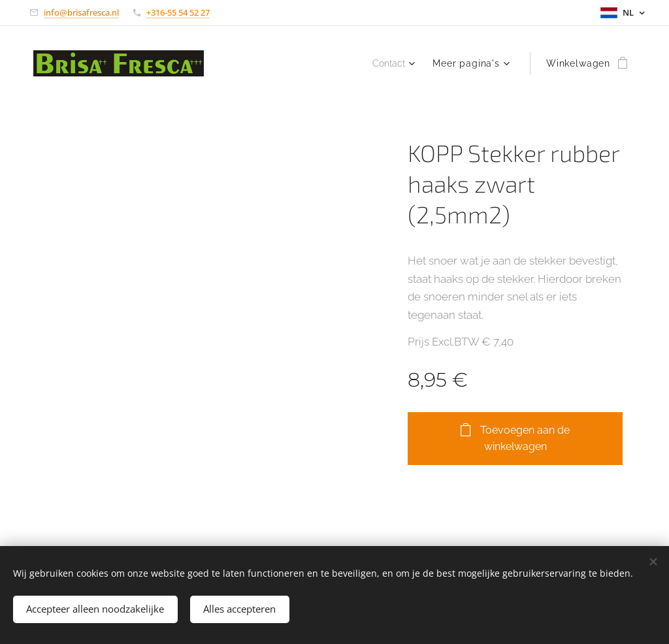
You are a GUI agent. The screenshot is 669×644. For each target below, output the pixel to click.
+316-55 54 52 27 (178, 12)
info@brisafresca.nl (81, 12)
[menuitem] (393, 63)
